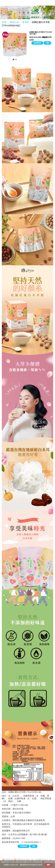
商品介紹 (15, 22)
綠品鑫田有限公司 (15, 10)
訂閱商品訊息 (21, 859)
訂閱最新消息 (9, 859)
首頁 (4, 22)
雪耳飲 (26, 22)
